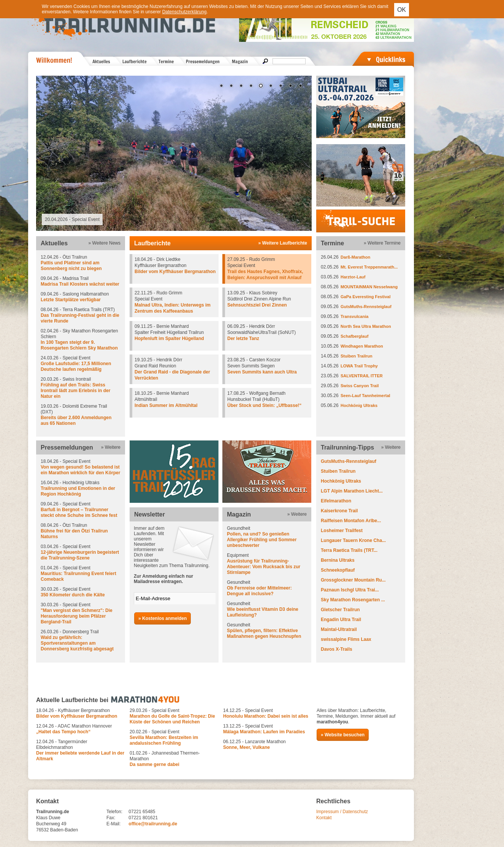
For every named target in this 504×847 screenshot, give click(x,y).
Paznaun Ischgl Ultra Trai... (350, 590)
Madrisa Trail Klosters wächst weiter (80, 284)
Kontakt (324, 818)
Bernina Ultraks (338, 560)
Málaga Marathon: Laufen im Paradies (264, 732)
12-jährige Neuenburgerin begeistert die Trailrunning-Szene (80, 555)
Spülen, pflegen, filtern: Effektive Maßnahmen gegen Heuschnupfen (264, 633)
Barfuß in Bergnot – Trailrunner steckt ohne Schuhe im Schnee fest (79, 512)
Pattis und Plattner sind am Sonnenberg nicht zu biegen (71, 266)
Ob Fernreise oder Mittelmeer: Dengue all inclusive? (259, 591)
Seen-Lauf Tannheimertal (365, 396)
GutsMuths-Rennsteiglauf (366, 307)
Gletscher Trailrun (340, 610)
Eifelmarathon (336, 501)
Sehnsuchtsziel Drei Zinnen (257, 305)
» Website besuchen (343, 735)
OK (402, 10)
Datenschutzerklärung (185, 12)
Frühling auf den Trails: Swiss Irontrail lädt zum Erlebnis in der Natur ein (75, 391)
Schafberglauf (354, 336)
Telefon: (114, 812)
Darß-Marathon (355, 257)
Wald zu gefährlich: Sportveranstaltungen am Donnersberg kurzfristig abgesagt (77, 643)
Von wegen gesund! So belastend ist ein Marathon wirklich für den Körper (80, 470)
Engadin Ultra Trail (341, 620)
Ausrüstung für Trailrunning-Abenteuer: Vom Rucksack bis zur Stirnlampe (264, 567)
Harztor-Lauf (353, 277)
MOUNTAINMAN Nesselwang (369, 287)
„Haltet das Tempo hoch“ (63, 732)
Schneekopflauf (338, 570)
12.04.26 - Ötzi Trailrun (81, 263)
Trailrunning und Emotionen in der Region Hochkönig (78, 491)
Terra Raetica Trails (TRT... (349, 550)
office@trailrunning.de (153, 824)
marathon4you (332, 722)
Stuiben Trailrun (357, 356)
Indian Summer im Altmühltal (166, 405)
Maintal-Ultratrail (339, 629)
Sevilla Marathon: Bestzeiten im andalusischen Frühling (164, 740)
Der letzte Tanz (243, 338)
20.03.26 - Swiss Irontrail (81, 388)
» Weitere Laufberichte (283, 243)
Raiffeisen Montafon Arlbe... (351, 521)
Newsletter (150, 514)
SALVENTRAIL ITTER (362, 376)
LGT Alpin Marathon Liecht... (352, 491)
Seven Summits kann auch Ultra (262, 372)
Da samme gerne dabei (155, 764)
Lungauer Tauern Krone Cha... (353, 540)
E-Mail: (113, 824)
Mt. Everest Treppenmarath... (369, 267)
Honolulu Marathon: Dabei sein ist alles (266, 716)
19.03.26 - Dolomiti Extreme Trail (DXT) (81, 415)
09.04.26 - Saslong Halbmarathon (81, 297)
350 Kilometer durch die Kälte (73, 595)
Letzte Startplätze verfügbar (71, 300)
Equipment (267, 564)
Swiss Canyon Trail (360, 386)
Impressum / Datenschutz (342, 812)
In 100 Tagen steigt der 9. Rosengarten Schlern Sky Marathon (79, 345)
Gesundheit (267, 537)
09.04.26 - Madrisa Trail (81, 281)
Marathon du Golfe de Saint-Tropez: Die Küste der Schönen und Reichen (172, 719)
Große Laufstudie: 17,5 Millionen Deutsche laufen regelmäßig (76, 366)
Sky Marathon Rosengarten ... (353, 600)
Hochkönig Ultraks (359, 405)
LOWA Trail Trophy (359, 366)
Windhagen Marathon (362, 346)
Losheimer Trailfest (342, 531)
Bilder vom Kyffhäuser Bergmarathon (175, 272)
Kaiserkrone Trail (339, 511)
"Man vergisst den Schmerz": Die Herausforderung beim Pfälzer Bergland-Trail (77, 616)
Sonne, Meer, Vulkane (246, 747)
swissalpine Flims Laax (346, 639)
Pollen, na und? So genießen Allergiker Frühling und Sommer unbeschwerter (262, 540)
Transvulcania (354, 316)
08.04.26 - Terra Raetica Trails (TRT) (81, 315)
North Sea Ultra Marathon (366, 326)
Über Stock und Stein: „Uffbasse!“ (264, 405)
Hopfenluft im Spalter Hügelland (169, 338)
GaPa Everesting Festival (365, 297)
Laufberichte (152, 243)
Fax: (111, 818)
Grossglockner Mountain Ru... (353, 580)
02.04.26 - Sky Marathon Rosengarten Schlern (81, 340)
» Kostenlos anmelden (162, 618)
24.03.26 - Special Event (81, 364)
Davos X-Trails (337, 649)
